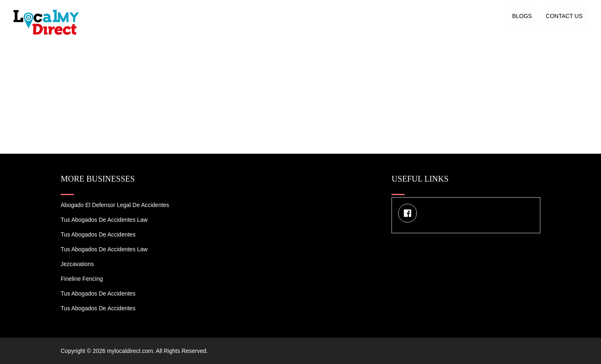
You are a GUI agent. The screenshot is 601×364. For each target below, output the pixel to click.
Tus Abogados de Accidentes (98, 234)
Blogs (522, 16)
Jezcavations (77, 264)
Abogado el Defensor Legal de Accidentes (115, 205)
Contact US (564, 16)
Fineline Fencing (82, 279)
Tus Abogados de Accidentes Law (104, 220)
